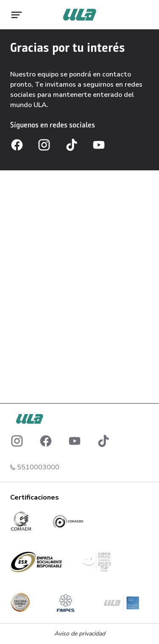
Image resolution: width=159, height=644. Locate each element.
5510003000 (38, 467)
